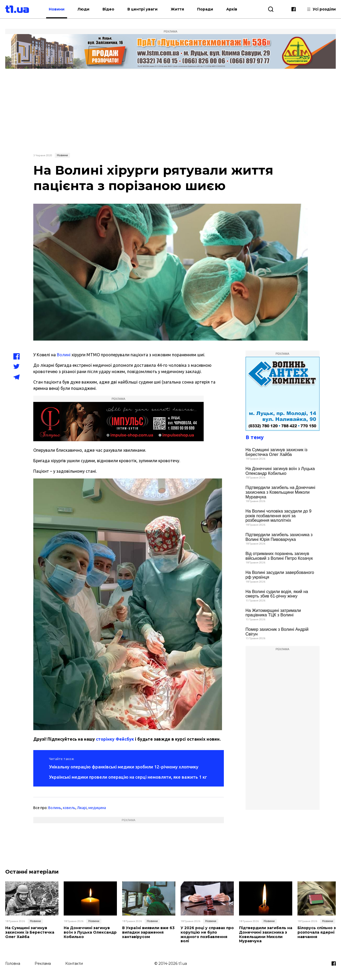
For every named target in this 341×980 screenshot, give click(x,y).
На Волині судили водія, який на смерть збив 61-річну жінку (277, 594)
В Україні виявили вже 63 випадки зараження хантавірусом (148, 932)
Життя (177, 9)
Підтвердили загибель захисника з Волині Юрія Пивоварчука (279, 537)
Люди (83, 9)
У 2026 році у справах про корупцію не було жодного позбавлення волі (207, 935)
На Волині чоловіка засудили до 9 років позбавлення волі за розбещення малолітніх (279, 516)
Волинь (55, 808)
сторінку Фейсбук (115, 739)
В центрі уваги (142, 9)
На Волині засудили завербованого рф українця (280, 575)
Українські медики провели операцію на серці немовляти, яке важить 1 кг (128, 777)
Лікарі (82, 808)
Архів (232, 9)
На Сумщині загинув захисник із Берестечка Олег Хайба (277, 452)
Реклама (43, 963)
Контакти (74, 963)
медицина (97, 808)
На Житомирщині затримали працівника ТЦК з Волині (273, 613)
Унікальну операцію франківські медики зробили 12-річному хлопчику (124, 767)
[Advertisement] (171, 110)
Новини (57, 9)
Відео (108, 9)
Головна (13, 963)
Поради (205, 9)
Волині (64, 355)
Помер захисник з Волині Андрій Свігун (277, 632)
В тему (255, 437)
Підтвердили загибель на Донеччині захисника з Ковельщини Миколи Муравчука (280, 492)
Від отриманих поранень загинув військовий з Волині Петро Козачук (279, 556)
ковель (69, 808)
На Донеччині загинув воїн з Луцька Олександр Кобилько (280, 471)
